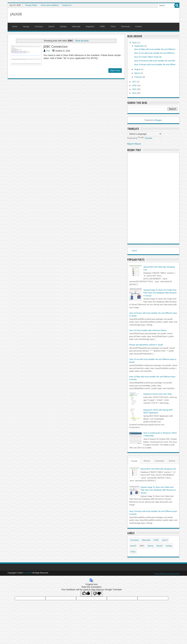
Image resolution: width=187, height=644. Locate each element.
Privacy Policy (31, 5)
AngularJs (90, 27)
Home (15, 27)
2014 (135, 93)
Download (126, 27)
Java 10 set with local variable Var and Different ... (155, 53)
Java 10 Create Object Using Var (148, 57)
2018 (135, 43)
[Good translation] (86, 594)
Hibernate (76, 27)
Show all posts (82, 41)
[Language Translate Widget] (145, 134)
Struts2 (51, 27)
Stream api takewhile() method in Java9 (146, 345)
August (138, 69)
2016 (135, 85)
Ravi (48, 51)
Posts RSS (159, 574)
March (137, 73)
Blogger (158, 120)
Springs (63, 27)
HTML (103, 27)
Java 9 (165, 540)
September (139, 46)
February (139, 77)
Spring (150, 546)
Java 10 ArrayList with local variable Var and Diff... (155, 61)
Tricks (113, 27)
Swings (26, 27)
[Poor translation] (97, 594)
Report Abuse (134, 144)
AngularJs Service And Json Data (157, 394)
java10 (133, 546)
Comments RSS (173, 574)
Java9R (16, 14)
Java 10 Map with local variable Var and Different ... (156, 49)
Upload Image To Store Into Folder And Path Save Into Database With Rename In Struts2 (160, 293)
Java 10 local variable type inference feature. (148, 330)
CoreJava (39, 27)
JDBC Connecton (55, 47)
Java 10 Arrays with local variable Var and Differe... (155, 64)
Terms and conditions (50, 5)
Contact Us (67, 5)
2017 (135, 82)
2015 (135, 89)
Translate (145, 138)
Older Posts (115, 71)
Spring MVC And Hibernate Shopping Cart (158, 469)
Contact (138, 27)
